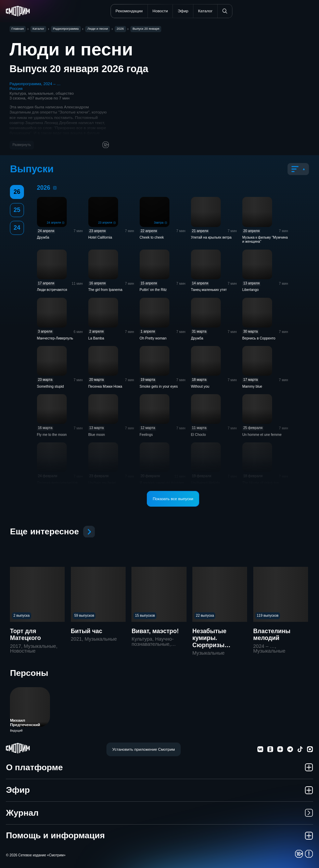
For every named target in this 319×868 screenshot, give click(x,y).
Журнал (159, 813)
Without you (200, 386)
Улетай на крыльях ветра (211, 237)
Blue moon (97, 435)
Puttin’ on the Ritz (153, 290)
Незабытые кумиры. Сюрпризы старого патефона (219, 642)
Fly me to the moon (52, 435)
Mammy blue (252, 386)
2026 (55, 188)
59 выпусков (84, 616)
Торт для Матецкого (25, 635)
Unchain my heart (102, 483)
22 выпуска (205, 616)
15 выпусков (145, 616)
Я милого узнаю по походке (162, 483)
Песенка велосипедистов (57, 483)
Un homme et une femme (262, 435)
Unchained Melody (205, 483)
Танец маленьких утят (209, 290)
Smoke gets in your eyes (159, 386)
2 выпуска (21, 616)
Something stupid (50, 386)
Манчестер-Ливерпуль (55, 338)
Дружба (43, 237)
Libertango (251, 290)
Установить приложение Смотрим (144, 749)
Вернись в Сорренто (259, 338)
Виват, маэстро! (155, 631)
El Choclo (199, 435)
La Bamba (96, 338)
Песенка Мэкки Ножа (105, 386)
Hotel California (100, 237)
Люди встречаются (52, 290)
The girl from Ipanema (105, 290)
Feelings (146, 435)
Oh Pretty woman (153, 338)
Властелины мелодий (272, 635)
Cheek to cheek (152, 237)
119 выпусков (268, 616)
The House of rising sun (261, 483)
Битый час (87, 631)
